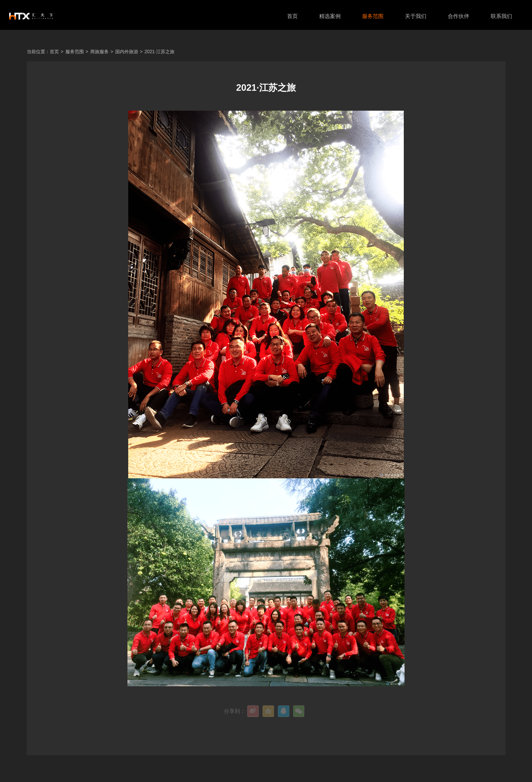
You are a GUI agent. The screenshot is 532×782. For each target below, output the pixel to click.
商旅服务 (100, 52)
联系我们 (500, 16)
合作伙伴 (457, 16)
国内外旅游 (127, 52)
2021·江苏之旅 (160, 52)
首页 (291, 16)
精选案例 (328, 16)
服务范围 (371, 16)
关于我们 (414, 16)
